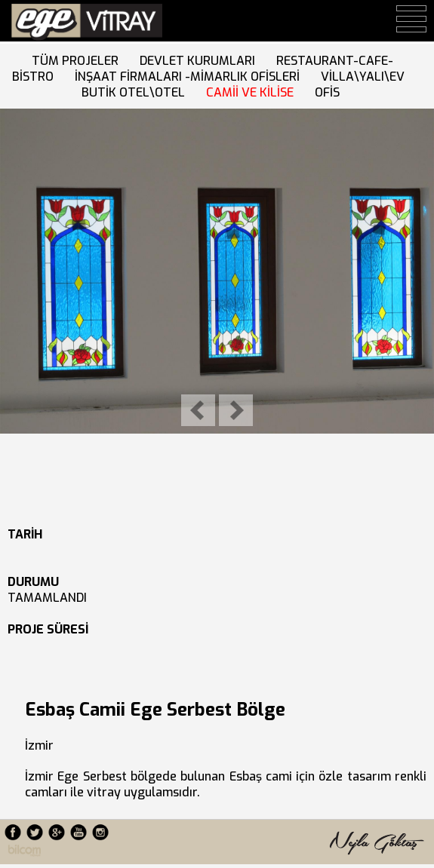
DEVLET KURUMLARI (200, 61)
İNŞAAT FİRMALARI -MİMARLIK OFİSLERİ (190, 77)
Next (236, 410)
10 (127, 451)
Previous (198, 410)
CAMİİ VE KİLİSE (253, 92)
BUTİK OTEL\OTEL (136, 92)
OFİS (330, 92)
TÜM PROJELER (78, 61)
